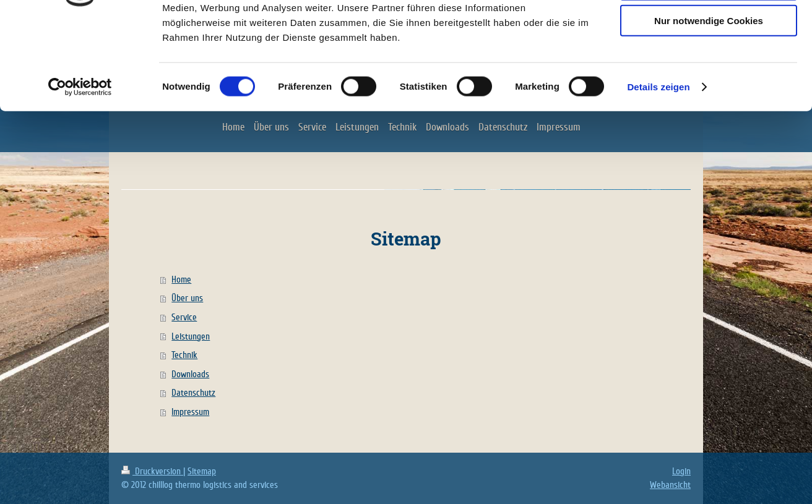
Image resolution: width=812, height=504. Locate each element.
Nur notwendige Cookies (709, 103)
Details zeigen (658, 169)
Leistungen (191, 336)
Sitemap (202, 471)
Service (184, 317)
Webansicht (670, 485)
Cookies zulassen (709, 31)
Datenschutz (193, 393)
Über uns (187, 298)
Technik (184, 355)
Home (181, 280)
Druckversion (152, 471)
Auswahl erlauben (709, 67)
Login (681, 471)
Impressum (190, 412)
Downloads (190, 374)
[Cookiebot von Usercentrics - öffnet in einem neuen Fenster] (80, 169)
